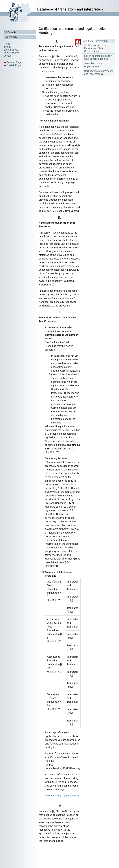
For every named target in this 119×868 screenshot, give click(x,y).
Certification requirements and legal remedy (99, 72)
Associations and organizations (94, 65)
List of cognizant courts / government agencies (98, 57)
